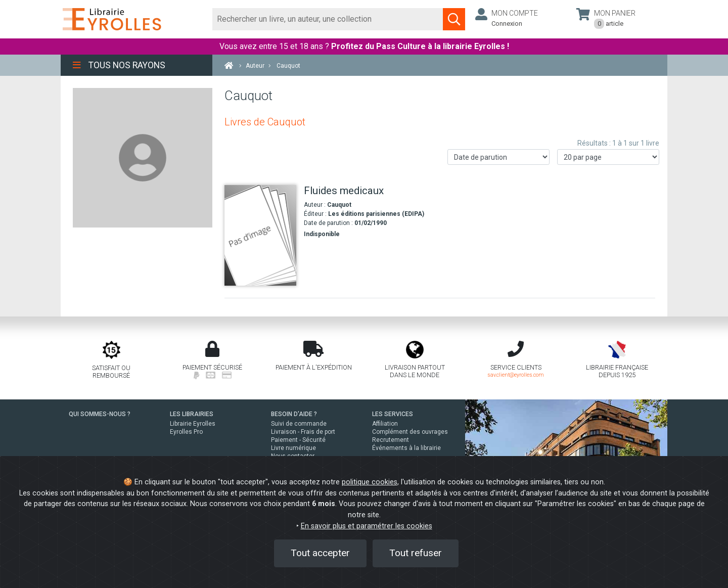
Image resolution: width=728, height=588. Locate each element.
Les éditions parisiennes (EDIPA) (376, 214)
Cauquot (339, 205)
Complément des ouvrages (410, 432)
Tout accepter (320, 553)
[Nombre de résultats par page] (608, 157)
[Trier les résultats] (498, 157)
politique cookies (370, 482)
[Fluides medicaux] (260, 235)
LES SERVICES (393, 414)
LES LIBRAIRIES (192, 414)
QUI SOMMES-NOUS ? (100, 414)
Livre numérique (293, 448)
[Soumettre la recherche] (454, 19)
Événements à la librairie (406, 448)
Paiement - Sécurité (298, 440)
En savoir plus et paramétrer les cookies (367, 526)
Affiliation (385, 424)
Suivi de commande (299, 424)
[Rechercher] (328, 19)
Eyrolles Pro (186, 432)
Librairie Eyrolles (193, 424)
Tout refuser (416, 553)
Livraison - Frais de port (303, 432)
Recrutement (391, 440)
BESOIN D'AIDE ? (294, 414)
